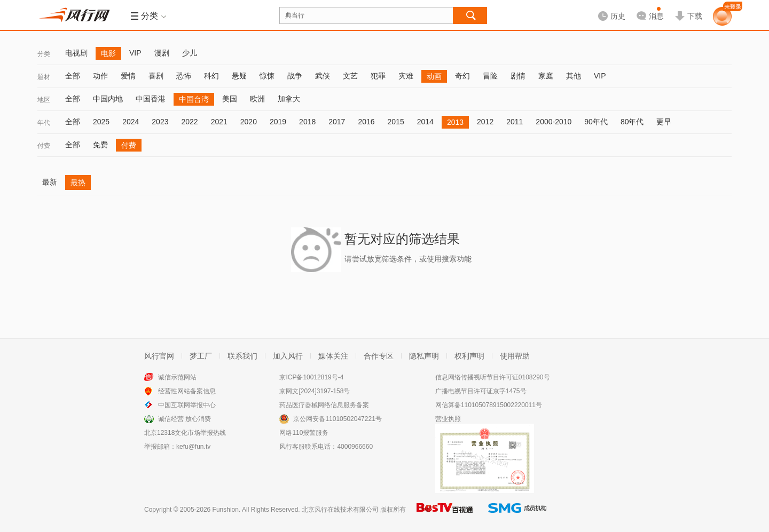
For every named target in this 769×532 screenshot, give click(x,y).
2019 (278, 122)
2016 (366, 122)
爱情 (128, 76)
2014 (425, 122)
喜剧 (156, 76)
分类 (44, 54)
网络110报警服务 (304, 433)
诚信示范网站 (177, 377)
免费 (100, 145)
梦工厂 (201, 356)
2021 (219, 122)
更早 (664, 122)
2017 (337, 122)
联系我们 (242, 356)
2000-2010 (554, 122)
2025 (101, 122)
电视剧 (76, 53)
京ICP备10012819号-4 (311, 377)
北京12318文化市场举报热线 (185, 433)
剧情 (518, 76)
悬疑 (239, 76)
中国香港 (151, 99)
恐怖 (184, 76)
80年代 (632, 122)
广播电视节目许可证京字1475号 (481, 391)
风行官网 (159, 356)
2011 (515, 122)
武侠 (323, 76)
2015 (396, 122)
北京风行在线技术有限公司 (340, 510)
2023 (160, 122)
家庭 (546, 76)
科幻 (211, 76)
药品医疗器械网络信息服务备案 (324, 405)
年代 (44, 123)
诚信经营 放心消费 (185, 419)
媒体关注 (333, 356)
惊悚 (267, 76)
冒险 (490, 76)
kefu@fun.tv (193, 447)
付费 (44, 146)
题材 (44, 77)
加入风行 (288, 356)
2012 (485, 122)
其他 (574, 76)
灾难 (406, 76)
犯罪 (378, 76)
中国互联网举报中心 (187, 405)
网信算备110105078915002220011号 (489, 405)
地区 (44, 100)
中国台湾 (194, 99)
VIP (135, 53)
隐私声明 (424, 356)
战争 (295, 76)
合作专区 (379, 356)
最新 (50, 182)
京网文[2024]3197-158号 (315, 391)
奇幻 (462, 76)
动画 (434, 76)
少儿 (190, 53)
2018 (307, 122)
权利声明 (469, 356)
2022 (189, 122)
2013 (455, 122)
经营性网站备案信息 (187, 391)
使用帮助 (515, 356)
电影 (108, 53)
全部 (73, 76)
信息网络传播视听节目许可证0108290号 (493, 377)
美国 (230, 99)
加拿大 (289, 99)
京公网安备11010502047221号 (337, 419)
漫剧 (162, 53)
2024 (131, 122)
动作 (100, 76)
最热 (78, 182)
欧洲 (257, 99)
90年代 (596, 122)
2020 (249, 122)
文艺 (350, 76)
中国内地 (108, 99)
